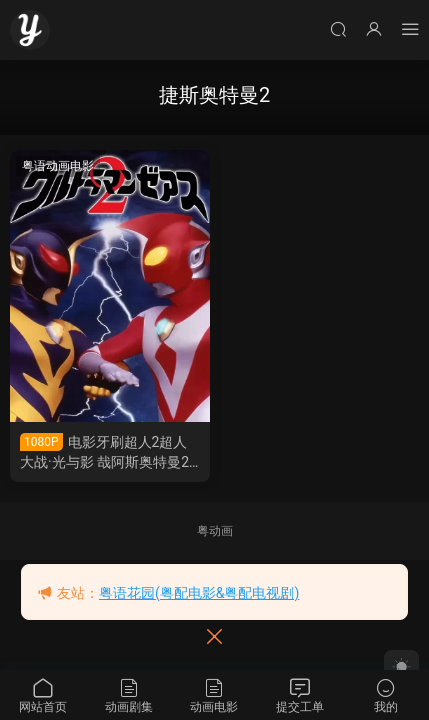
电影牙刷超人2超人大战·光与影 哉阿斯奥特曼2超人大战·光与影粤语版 (104, 452)
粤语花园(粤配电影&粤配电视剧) (199, 593)
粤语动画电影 (58, 166)
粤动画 (215, 531)
